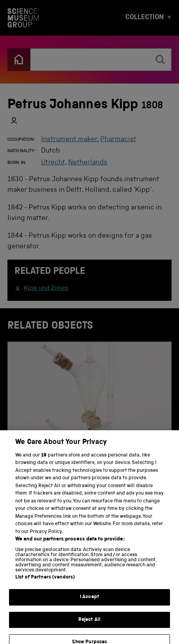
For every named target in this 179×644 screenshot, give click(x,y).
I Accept (89, 604)
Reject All (89, 627)
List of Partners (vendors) (45, 585)
